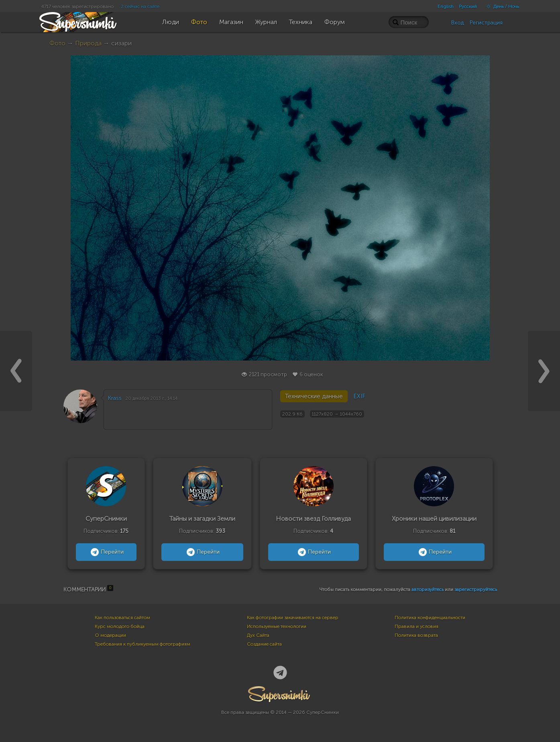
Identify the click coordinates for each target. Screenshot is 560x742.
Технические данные (314, 396)
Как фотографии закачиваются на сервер (293, 618)
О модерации (110, 635)
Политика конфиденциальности (430, 618)
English (446, 6)
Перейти (106, 552)
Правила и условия (416, 626)
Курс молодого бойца (120, 626)
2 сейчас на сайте (140, 6)
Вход (458, 23)
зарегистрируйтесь (476, 589)
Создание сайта (264, 644)
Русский (468, 6)
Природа (88, 43)
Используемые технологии (277, 626)
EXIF (359, 396)
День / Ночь (501, 6)
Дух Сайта (258, 635)
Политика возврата (416, 635)
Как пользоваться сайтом (122, 618)
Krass (115, 398)
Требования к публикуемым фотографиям (143, 644)
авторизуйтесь (428, 589)
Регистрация (486, 23)
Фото (57, 43)
